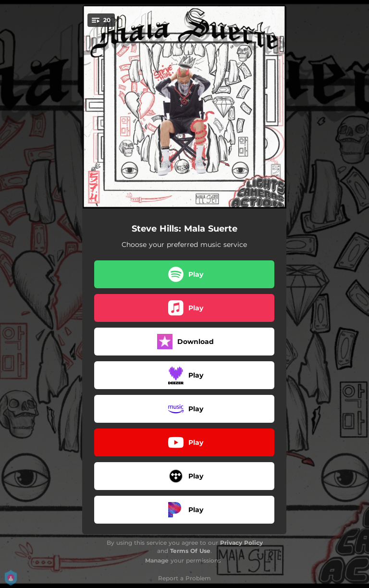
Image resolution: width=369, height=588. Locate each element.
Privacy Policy (241, 543)
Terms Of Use (190, 551)
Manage (157, 560)
